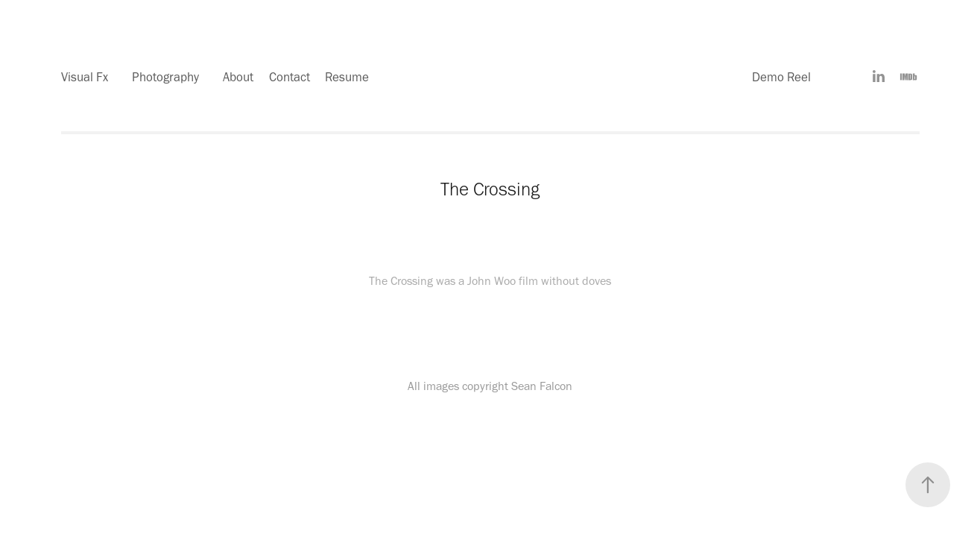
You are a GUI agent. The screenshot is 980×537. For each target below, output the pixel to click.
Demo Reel (781, 77)
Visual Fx (85, 77)
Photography (165, 77)
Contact (290, 77)
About (238, 77)
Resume (347, 77)
